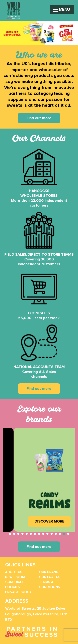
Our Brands (50, 572)
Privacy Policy (18, 592)
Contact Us (50, 577)
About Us (14, 572)
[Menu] (62, 10)
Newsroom (15, 577)
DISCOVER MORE (48, 521)
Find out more (39, 118)
